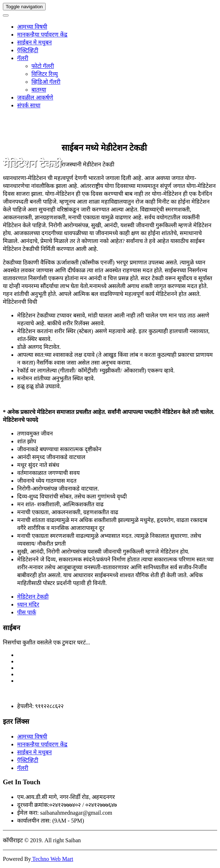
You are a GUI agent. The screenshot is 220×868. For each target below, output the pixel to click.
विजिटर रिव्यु (45, 74)
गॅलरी (23, 58)
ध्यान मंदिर (28, 604)
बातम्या (39, 90)
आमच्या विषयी (32, 27)
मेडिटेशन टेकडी (33, 597)
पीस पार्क (27, 612)
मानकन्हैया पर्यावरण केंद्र (42, 35)
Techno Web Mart (52, 859)
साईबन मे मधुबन (34, 42)
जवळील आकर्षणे (35, 97)
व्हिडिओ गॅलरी (46, 82)
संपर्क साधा (29, 105)
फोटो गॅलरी (43, 66)
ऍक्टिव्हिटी (28, 50)
